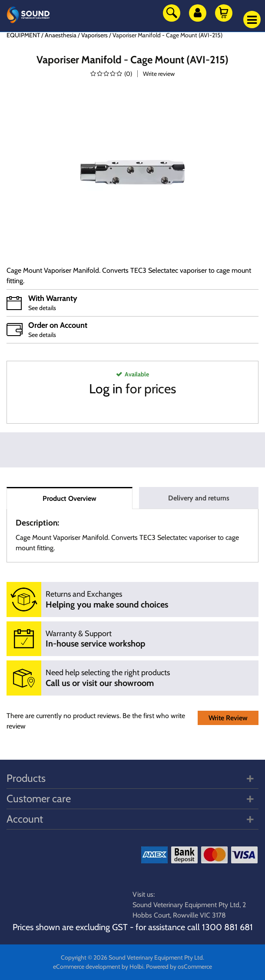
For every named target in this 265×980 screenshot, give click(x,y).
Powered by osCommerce (179, 967)
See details (42, 308)
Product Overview (70, 498)
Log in (106, 389)
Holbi (136, 967)
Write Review (228, 718)
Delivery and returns (199, 498)
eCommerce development (87, 967)
